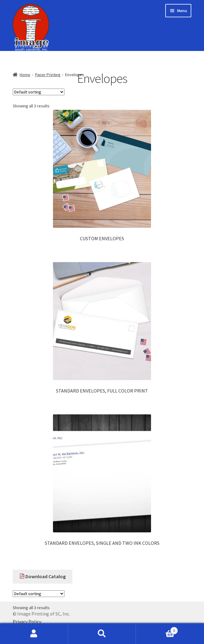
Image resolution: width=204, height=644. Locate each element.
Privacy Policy (27, 622)
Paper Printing (48, 75)
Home (25, 75)
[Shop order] (39, 92)
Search (102, 634)
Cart (157, 629)
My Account (34, 634)
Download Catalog (43, 576)
